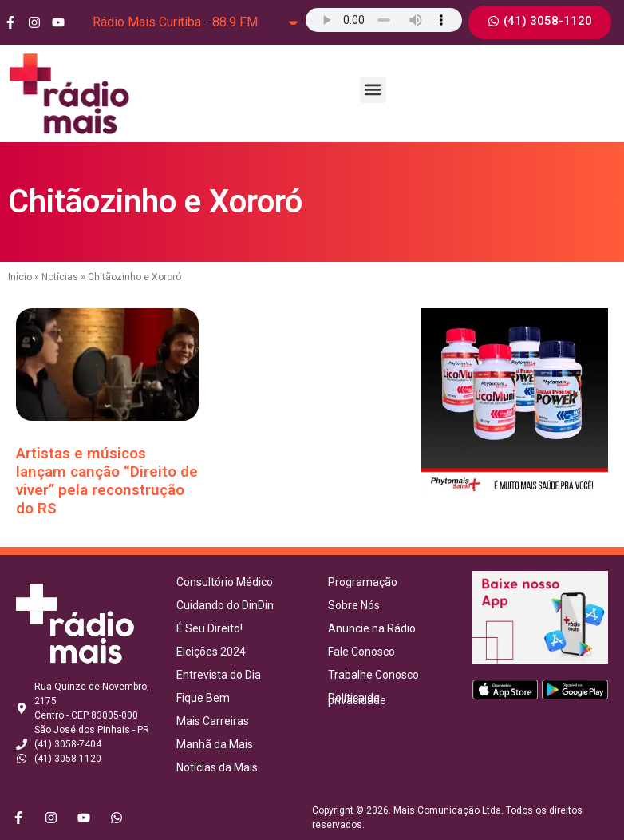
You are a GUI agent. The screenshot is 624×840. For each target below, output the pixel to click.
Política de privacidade (357, 699)
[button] (373, 90)
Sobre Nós (354, 605)
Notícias (60, 277)
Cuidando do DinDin (225, 605)
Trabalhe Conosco (373, 675)
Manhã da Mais (215, 744)
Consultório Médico (225, 582)
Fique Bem (203, 698)
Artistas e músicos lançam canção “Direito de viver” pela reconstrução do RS (107, 480)
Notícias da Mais (217, 767)
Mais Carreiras (213, 721)
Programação (363, 582)
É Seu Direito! (209, 628)
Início (20, 277)
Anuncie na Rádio (372, 628)
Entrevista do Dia (219, 675)
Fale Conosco (361, 652)
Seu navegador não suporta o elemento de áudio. (384, 20)
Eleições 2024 (211, 652)
